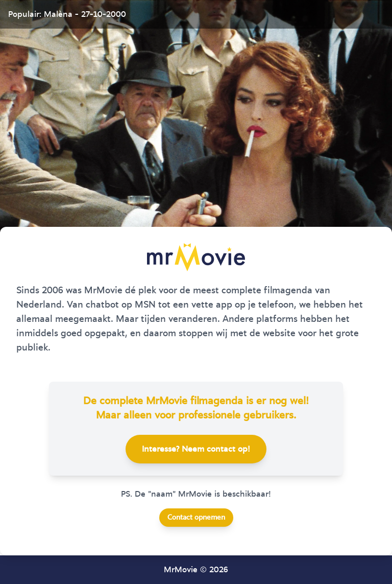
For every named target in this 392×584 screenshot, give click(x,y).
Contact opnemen (196, 518)
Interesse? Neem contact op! (196, 449)
